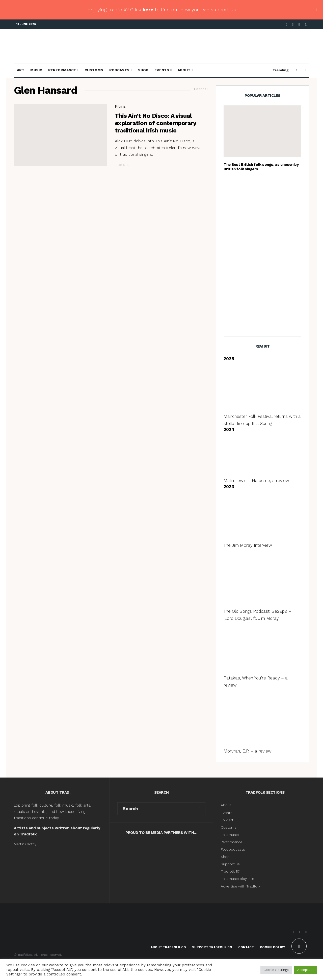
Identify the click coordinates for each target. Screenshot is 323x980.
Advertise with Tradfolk (240, 886)
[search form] (156, 809)
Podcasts (119, 70)
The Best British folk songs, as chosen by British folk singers (261, 167)
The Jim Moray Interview (248, 545)
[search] (200, 809)
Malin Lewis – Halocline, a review (256, 481)
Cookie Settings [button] (276, 970)
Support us (230, 864)
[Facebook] (287, 24)
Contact (246, 947)
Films (120, 106)
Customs (94, 70)
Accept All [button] (305, 970)
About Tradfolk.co (168, 947)
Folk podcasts (233, 849)
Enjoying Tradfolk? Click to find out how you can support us (162, 10)
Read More (123, 165)
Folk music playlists (237, 879)
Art (21, 70)
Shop (143, 70)
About (184, 70)
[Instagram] (299, 24)
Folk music (230, 835)
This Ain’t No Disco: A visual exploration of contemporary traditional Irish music (156, 123)
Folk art (228, 820)
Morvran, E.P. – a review (248, 751)
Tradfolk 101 (231, 871)
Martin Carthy (25, 844)
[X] (293, 24)
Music (36, 70)
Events (162, 70)
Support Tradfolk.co (212, 947)
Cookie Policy (273, 947)
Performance (62, 70)
